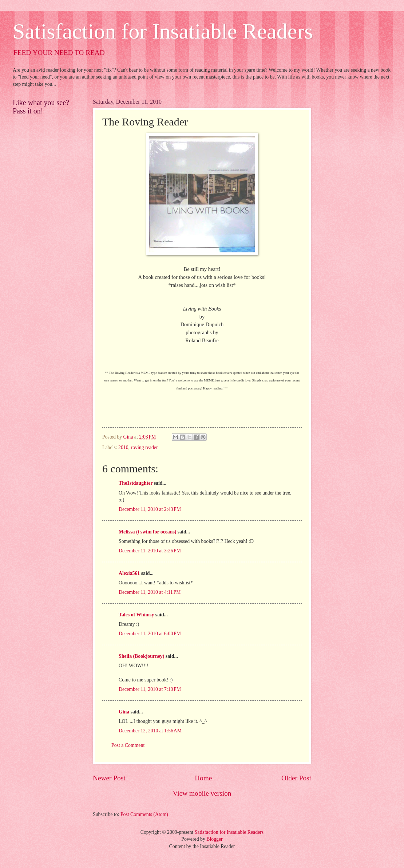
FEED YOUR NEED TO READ (59, 53)
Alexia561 (129, 573)
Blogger (214, 839)
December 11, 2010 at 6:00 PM (150, 634)
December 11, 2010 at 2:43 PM (150, 509)
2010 (123, 447)
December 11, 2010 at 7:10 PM (150, 689)
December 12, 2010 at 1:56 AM (150, 731)
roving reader (144, 447)
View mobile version (202, 793)
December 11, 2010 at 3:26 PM (150, 551)
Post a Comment (128, 745)
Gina (124, 712)
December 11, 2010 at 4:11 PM (150, 592)
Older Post (296, 778)
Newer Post (109, 778)
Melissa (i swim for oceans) (147, 532)
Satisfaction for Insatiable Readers (163, 31)
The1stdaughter (136, 483)
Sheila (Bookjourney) (141, 656)
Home (203, 778)
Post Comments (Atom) (144, 814)
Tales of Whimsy (136, 615)
